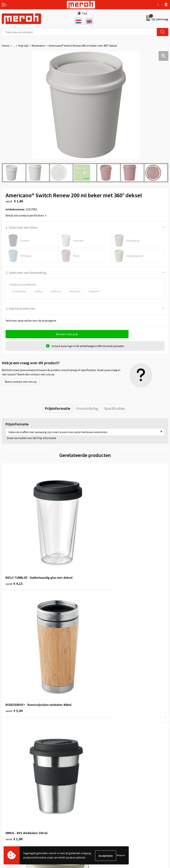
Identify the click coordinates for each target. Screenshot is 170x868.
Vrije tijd (23, 46)
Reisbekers (38, 46)
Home (6, 46)
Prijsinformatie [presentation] (58, 408)
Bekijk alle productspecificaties (26, 215)
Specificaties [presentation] (114, 408)
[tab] (58, 408)
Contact (7, 784)
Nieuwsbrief (94, 723)
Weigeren (121, 856)
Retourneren (10, 789)
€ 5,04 (97, 555)
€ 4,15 (14, 555)
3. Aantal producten (20, 308)
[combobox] (79, 32)
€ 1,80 (14, 655)
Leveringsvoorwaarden (101, 789)
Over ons (92, 718)
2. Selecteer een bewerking (26, 273)
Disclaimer (93, 805)
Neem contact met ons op (21, 382)
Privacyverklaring (97, 800)
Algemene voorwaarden (101, 784)
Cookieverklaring (97, 794)
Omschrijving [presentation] (87, 408)
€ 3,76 (97, 655)
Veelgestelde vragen (99, 729)
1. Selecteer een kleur (22, 227)
